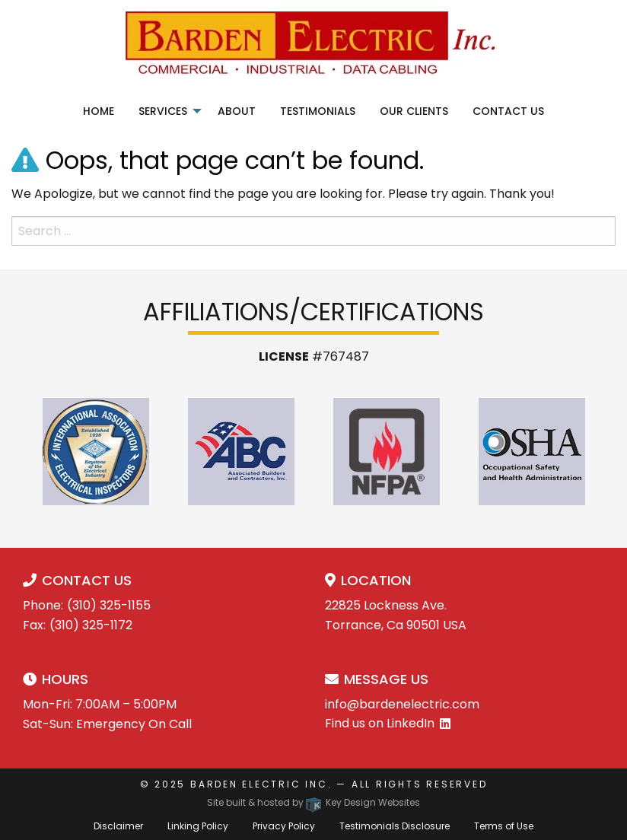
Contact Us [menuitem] (508, 111)
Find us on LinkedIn (380, 723)
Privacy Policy (284, 826)
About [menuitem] (237, 111)
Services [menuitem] (163, 111)
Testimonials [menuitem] (318, 111)
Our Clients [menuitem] (414, 111)
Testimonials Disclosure (395, 826)
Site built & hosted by (313, 802)
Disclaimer (118, 826)
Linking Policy (198, 826)
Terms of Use (504, 826)
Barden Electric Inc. (261, 784)
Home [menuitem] (99, 111)
